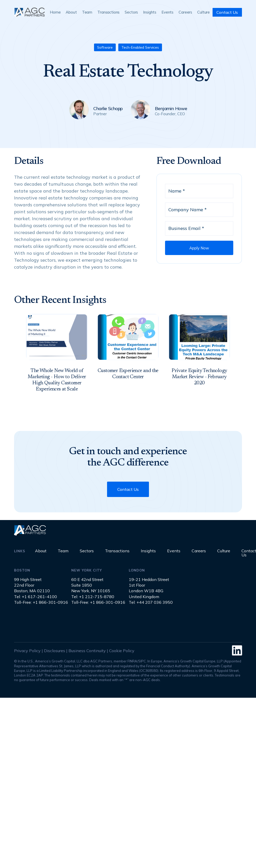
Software (105, 47)
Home (55, 12)
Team (87, 12)
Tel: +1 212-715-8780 (93, 597)
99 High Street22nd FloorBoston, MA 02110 (32, 585)
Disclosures (55, 651)
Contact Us (227, 12)
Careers (185, 12)
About (71, 12)
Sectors (131, 12)
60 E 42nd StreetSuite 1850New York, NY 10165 (91, 585)
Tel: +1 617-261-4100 (36, 597)
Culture (203, 12)
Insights (150, 12)
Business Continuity (87, 651)
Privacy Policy (27, 651)
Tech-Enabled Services (140, 47)
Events (167, 12)
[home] (29, 12)
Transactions (108, 12)
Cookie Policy (122, 651)
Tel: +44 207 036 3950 (151, 602)
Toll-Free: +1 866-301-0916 (41, 602)
